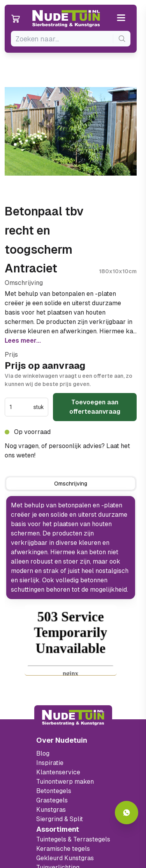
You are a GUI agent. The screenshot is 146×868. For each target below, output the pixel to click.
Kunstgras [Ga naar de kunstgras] (51, 810)
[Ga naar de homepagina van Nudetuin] (66, 19)
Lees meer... (23, 341)
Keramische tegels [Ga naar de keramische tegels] (63, 849)
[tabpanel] (71, 548)
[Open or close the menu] (121, 19)
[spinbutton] (20, 407)
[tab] (71, 484)
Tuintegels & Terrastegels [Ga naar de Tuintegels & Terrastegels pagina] (73, 839)
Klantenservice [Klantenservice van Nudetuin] (58, 772)
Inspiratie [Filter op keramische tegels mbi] (50, 763)
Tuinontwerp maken (65, 782)
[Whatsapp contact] (127, 813)
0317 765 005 (58, 455)
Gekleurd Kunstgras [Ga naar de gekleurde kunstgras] (65, 858)
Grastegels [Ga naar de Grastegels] (52, 800)
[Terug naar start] (73, 718)
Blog (43, 753)
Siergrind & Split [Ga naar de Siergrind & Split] (60, 819)
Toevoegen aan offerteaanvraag (95, 407)
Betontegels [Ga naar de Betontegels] (54, 791)
